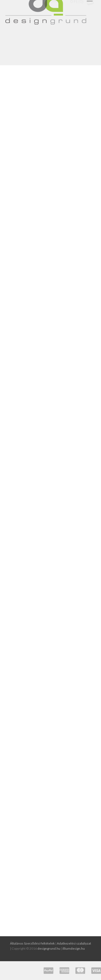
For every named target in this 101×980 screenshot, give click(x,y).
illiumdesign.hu (74, 948)
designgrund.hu (49, 948)
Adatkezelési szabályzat (74, 943)
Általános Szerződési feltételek (32, 943)
